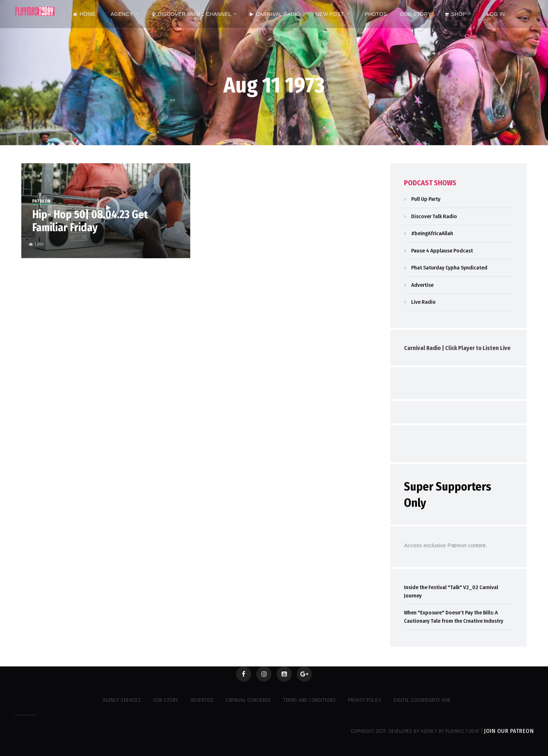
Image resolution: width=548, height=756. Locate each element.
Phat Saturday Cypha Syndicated (449, 268)
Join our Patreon (509, 731)
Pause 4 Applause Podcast (442, 251)
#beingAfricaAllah (432, 233)
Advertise (422, 285)
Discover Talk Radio (434, 216)
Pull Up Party (426, 199)
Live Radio (423, 302)
